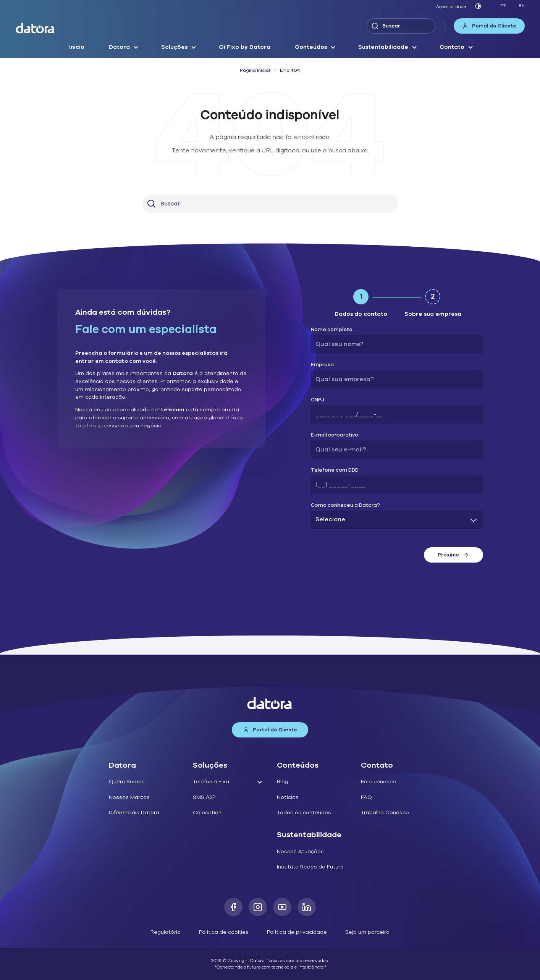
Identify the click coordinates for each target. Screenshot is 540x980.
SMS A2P (204, 797)
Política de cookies (224, 932)
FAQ (366, 797)
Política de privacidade (297, 932)
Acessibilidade (451, 7)
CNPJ (318, 400)
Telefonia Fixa (211, 782)
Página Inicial (255, 70)
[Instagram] (258, 907)
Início (77, 47)
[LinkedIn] (307, 907)
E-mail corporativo (335, 435)
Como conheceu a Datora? (345, 505)
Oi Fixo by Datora (245, 47)
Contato (452, 47)
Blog (283, 782)
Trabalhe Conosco (385, 813)
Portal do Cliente (489, 26)
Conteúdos (311, 47)
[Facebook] (233, 907)
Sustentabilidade (383, 47)
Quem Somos (127, 782)
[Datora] (36, 28)
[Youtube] (282, 907)
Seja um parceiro (367, 932)
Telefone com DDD (335, 470)
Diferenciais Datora (134, 813)
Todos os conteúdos (304, 813)
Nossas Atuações (300, 851)
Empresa (322, 365)
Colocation (207, 813)
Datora (119, 47)
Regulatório (166, 932)
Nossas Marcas (129, 797)
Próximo (453, 555)
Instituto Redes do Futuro (310, 867)
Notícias (288, 797)
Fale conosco (378, 782)
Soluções (174, 47)
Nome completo (332, 330)
